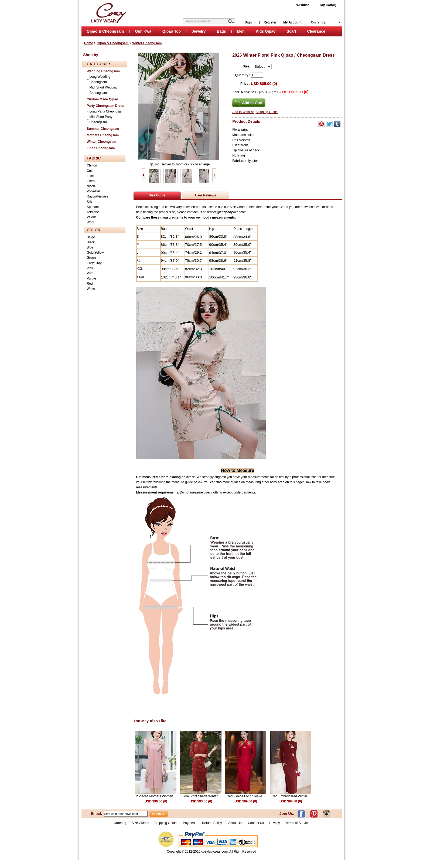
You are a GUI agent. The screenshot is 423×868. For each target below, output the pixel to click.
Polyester (94, 191)
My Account (292, 22)
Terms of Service (297, 823)
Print (90, 273)
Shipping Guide (267, 112)
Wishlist (302, 5)
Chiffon (92, 165)
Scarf (291, 31)
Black (91, 242)
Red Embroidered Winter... (291, 796)
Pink (90, 268)
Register (270, 22)
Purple (92, 278)
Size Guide (157, 195)
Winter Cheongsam (147, 43)
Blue (90, 247)
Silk (89, 202)
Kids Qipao (266, 31)
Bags (221, 31)
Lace (90, 176)
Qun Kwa (143, 31)
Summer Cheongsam (103, 129)
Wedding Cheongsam (103, 71)
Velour (91, 217)
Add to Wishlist (243, 112)
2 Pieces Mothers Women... (156, 796)
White (91, 289)
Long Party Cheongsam (107, 111)
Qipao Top (172, 31)
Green (91, 258)
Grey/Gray (94, 263)
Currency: (319, 22)
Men (241, 31)
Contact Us (256, 823)
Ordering (120, 823)
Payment (189, 823)
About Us (235, 823)
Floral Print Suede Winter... (201, 796)
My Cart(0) (328, 5)
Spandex (93, 207)
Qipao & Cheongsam (105, 31)
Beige (91, 237)
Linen (91, 181)
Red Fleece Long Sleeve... (246, 796)
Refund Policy (212, 823)
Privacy (274, 823)
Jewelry (199, 31)
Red (90, 284)
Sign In (250, 22)
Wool (91, 222)
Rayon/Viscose (98, 196)
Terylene (93, 212)
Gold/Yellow (95, 253)
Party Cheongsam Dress (106, 106)
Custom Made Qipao (103, 99)
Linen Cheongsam (101, 148)
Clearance (316, 31)
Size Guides (140, 823)
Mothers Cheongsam (103, 135)
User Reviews (206, 195)
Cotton (92, 171)
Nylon (91, 186)
